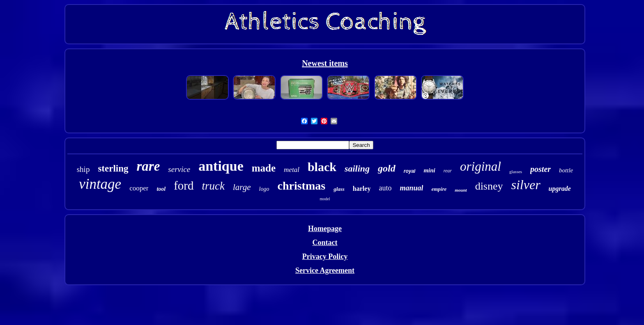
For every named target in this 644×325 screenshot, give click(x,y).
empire (439, 189)
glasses (516, 172)
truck (213, 186)
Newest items (325, 63)
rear (448, 171)
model (325, 199)
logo (264, 189)
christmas (301, 186)
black (322, 167)
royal (410, 171)
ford (184, 185)
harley (362, 189)
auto (385, 188)
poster (540, 169)
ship (83, 169)
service (179, 169)
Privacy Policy (325, 256)
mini (429, 170)
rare (148, 166)
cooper (139, 188)
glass (339, 189)
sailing (357, 168)
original (481, 166)
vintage (100, 184)
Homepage (325, 229)
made (264, 168)
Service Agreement (325, 270)
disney (489, 186)
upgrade (560, 189)
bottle (566, 170)
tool (161, 189)
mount (461, 190)
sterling (113, 168)
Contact (325, 243)
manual (411, 188)
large (242, 187)
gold (387, 168)
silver (526, 185)
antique (221, 166)
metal (292, 170)
